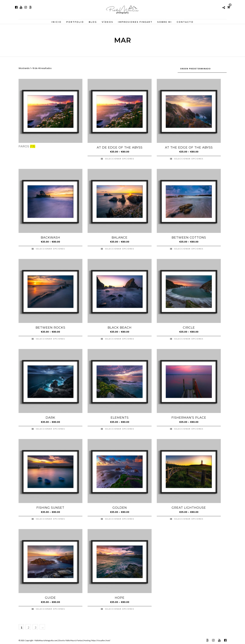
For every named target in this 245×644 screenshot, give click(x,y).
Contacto (185, 22)
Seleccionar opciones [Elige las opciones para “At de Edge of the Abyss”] (120, 158)
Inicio (56, 22)
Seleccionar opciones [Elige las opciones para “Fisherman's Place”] (189, 428)
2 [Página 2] (29, 627)
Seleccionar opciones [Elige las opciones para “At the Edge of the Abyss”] (189, 158)
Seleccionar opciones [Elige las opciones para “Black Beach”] (120, 338)
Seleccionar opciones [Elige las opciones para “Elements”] (120, 428)
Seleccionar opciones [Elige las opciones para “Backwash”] (50, 248)
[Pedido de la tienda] (202, 68)
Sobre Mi (165, 22)
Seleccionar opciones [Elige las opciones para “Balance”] (120, 248)
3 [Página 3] (36, 627)
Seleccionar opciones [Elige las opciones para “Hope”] (120, 608)
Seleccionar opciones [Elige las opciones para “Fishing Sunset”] (50, 518)
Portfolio (75, 22)
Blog (93, 22)
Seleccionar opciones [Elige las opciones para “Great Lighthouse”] (189, 518)
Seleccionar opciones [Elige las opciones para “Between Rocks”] (50, 338)
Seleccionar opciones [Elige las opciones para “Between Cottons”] (189, 248)
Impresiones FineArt (135, 22)
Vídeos (107, 22)
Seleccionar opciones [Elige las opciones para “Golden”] (120, 518)
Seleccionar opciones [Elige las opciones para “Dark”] (50, 428)
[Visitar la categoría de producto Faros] (51, 114)
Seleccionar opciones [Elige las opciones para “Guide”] (50, 608)
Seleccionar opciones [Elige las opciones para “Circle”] (189, 338)
